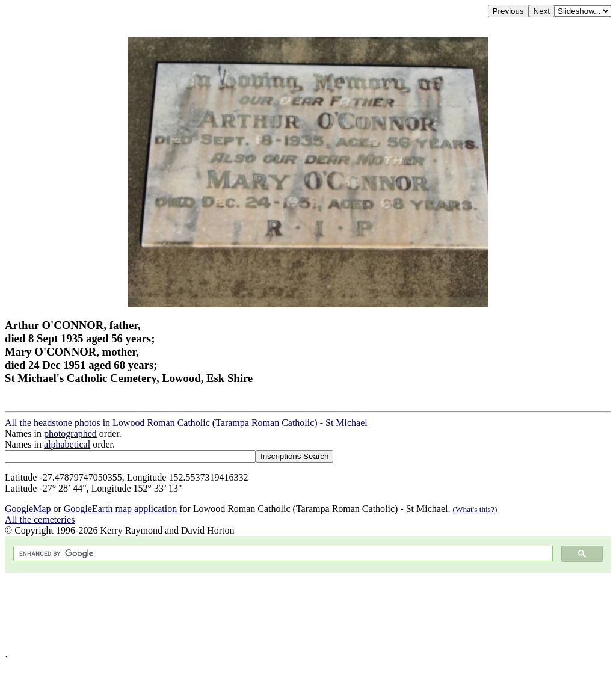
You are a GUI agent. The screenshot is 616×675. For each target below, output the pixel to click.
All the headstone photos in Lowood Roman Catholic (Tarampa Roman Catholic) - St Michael (186, 423)
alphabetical (67, 444)
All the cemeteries (40, 519)
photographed (70, 433)
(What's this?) (475, 509)
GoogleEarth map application (122, 509)
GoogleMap (28, 509)
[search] (282, 554)
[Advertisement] (308, 614)
